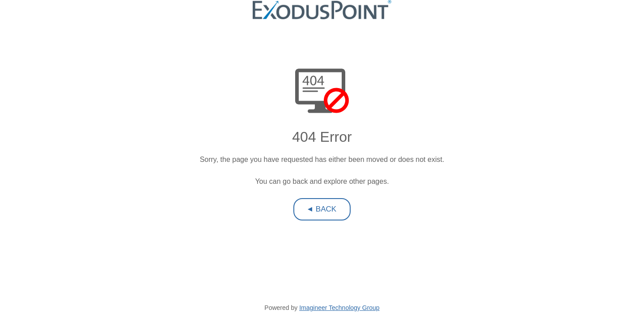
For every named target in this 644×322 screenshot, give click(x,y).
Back (326, 209)
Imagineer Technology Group (339, 308)
